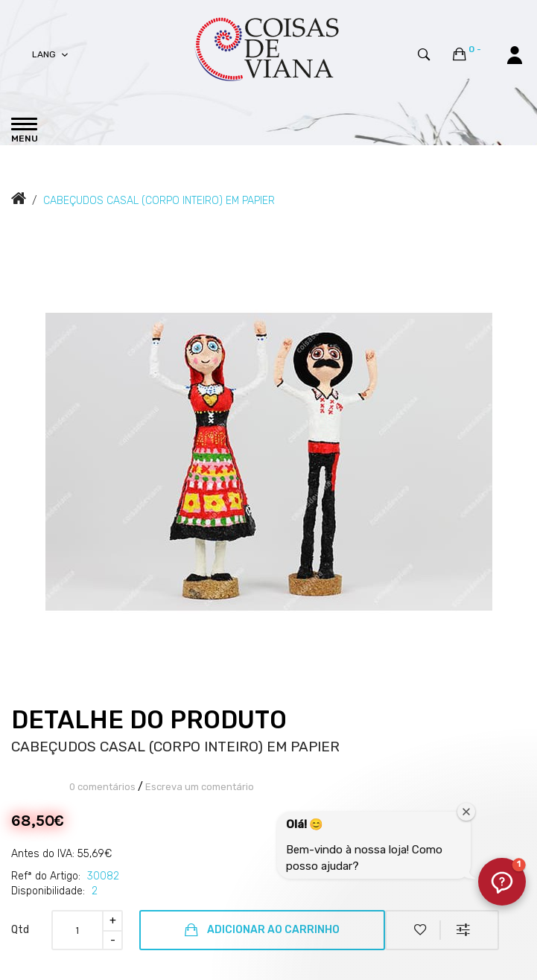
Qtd (20, 930)
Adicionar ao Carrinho (262, 930)
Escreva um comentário (200, 787)
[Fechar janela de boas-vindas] (466, 812)
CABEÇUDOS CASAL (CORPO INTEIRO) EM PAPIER (159, 201)
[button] (502, 882)
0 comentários (102, 787)
